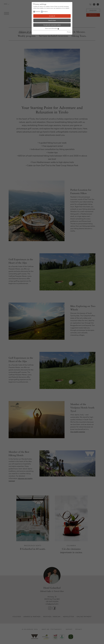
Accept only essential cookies (52, 25)
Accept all (52, 16)
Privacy (69, 32)
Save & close (52, 20)
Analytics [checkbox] (45, 12)
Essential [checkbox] (38, 12)
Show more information (52, 28)
